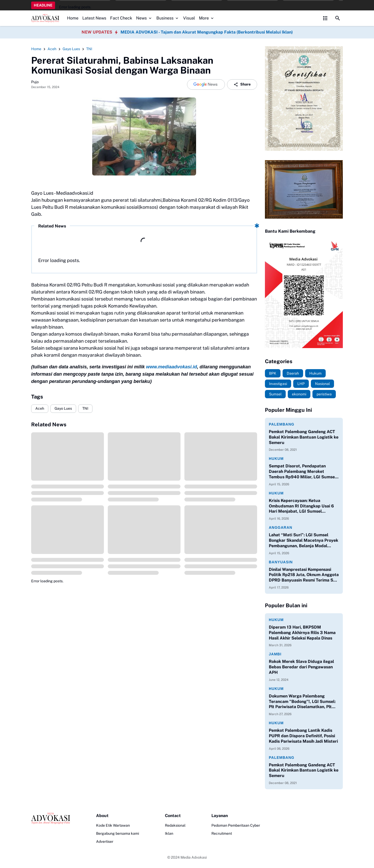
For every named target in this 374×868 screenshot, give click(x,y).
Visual (189, 18)
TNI (85, 408)
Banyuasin (281, 562)
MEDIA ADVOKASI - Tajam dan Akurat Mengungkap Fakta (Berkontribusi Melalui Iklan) (207, 32)
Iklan (169, 833)
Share (242, 84)
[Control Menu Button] (325, 18)
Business (168, 18)
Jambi (275, 654)
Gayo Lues (63, 408)
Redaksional (175, 825)
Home (73, 18)
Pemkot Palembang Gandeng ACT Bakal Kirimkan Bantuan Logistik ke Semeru (304, 437)
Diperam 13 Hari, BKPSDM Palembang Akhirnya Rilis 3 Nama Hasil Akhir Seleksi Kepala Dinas (302, 633)
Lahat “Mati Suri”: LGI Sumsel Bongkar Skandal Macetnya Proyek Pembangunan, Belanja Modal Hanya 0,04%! (303, 540)
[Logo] (51, 818)
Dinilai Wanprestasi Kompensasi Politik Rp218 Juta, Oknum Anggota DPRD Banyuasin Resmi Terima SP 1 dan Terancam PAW (304, 575)
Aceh (40, 408)
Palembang (282, 424)
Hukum (276, 459)
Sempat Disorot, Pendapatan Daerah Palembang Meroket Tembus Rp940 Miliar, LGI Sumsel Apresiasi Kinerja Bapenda (302, 472)
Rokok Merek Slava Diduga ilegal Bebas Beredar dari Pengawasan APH (301, 667)
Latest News (94, 18)
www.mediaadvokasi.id (171, 367)
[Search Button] (338, 18)
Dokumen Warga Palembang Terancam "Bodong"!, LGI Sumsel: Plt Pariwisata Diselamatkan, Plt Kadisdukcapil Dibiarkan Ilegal (302, 702)
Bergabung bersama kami (118, 833)
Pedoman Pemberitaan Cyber (236, 825)
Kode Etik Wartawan (113, 825)
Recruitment (222, 833)
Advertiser (105, 841)
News (144, 18)
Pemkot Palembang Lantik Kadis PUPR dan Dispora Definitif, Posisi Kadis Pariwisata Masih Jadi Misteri (303, 736)
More (207, 18)
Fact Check (121, 18)
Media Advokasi (194, 857)
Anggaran (280, 527)
